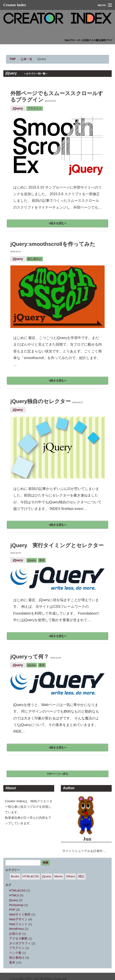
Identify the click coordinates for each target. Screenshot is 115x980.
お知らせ (15, 934)
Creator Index (15, 5)
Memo (59, 876)
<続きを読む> (57, 223)
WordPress (16, 929)
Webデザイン (18, 919)
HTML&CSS (31, 876)
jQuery (42, 59)
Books (15, 876)
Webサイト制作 (20, 914)
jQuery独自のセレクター (47, 401)
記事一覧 (27, 59)
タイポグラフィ (20, 943)
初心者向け (35, 259)
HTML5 (14, 895)
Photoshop (16, 905)
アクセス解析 (18, 938)
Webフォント (18, 924)
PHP (12, 910)
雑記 (81, 876)
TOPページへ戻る (57, 774)
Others (71, 876)
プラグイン (35, 108)
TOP (12, 59)
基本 (42, 560)
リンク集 (15, 953)
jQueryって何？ (36, 657)
